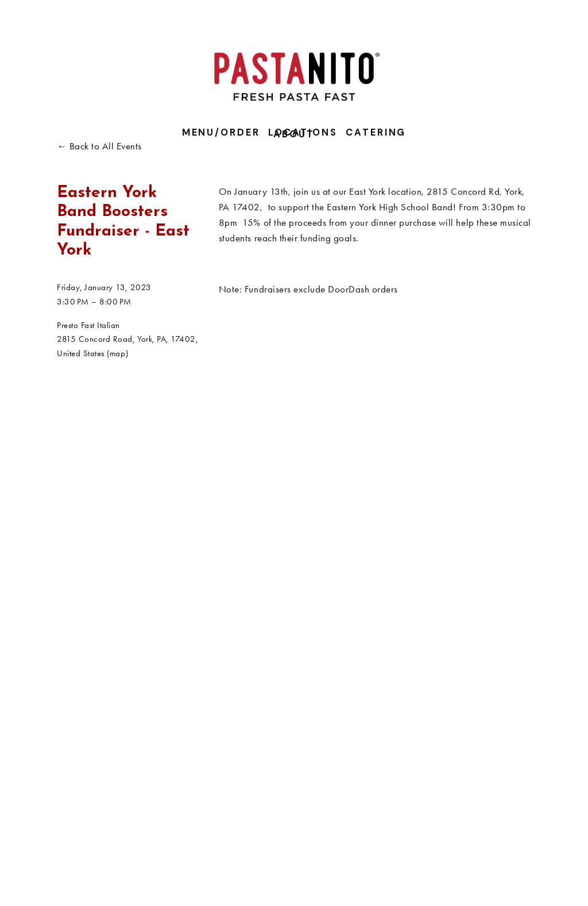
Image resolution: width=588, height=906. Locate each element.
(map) (117, 353)
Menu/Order (221, 132)
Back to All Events (106, 146)
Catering (376, 132)
